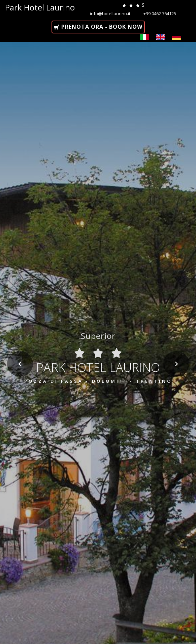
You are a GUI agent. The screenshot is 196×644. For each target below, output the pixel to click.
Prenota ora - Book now (101, 27)
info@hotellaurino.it (111, 14)
